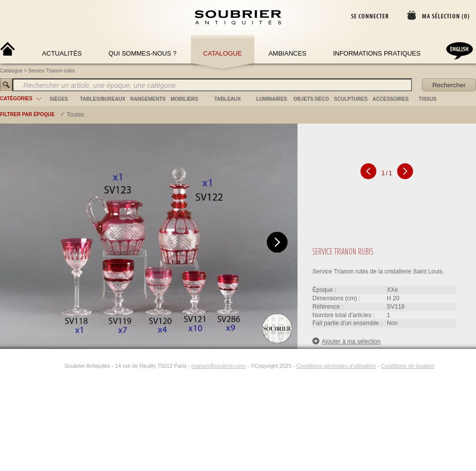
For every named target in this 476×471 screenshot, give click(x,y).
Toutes (75, 115)
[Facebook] (47, 366)
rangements (148, 99)
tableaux (228, 99)
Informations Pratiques (377, 53)
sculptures (351, 99)
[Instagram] (58, 366)
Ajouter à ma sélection (347, 341)
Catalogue (223, 53)
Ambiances (287, 53)
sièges (59, 99)
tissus (427, 99)
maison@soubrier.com (219, 366)
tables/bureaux (102, 99)
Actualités (62, 53)
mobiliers (184, 99)
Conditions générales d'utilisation (336, 366)
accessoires (390, 99)
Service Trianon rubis (52, 71)
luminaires (272, 99)
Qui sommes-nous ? (143, 53)
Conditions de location (408, 366)
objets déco (311, 99)
